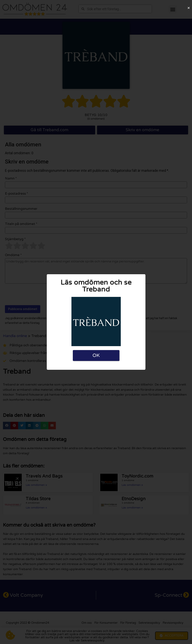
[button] (189, 8)
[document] (96, 322)
